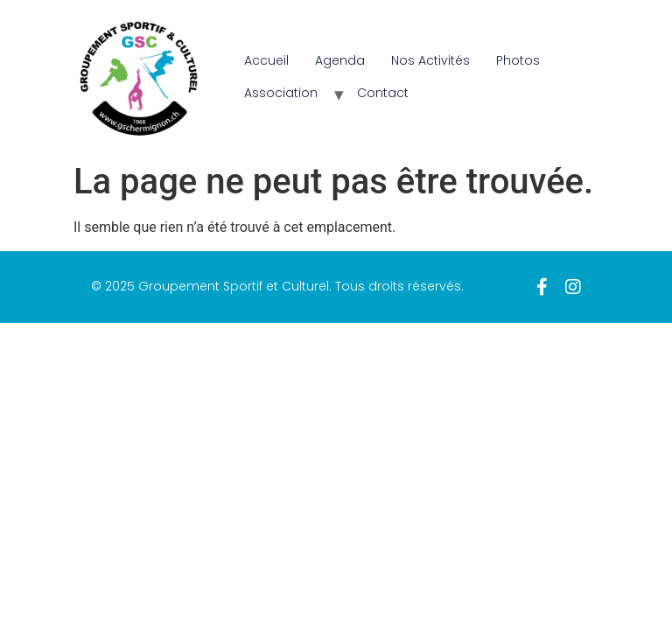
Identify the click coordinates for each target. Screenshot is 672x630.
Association (281, 93)
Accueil (266, 60)
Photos (518, 60)
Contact (383, 93)
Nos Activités (430, 60)
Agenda (340, 60)
